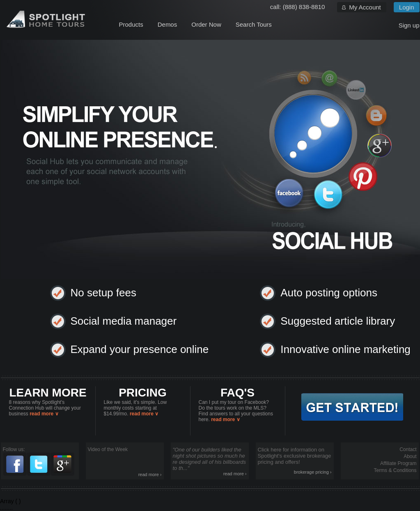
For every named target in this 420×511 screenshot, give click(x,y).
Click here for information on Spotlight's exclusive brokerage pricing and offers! (295, 461)
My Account (365, 7)
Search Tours (254, 24)
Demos (168, 24)
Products (131, 24)
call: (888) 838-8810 (297, 7)
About (410, 456)
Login (407, 7)
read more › (150, 474)
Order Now (206, 24)
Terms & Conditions (395, 470)
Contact (408, 449)
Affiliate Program (398, 463)
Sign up (409, 25)
